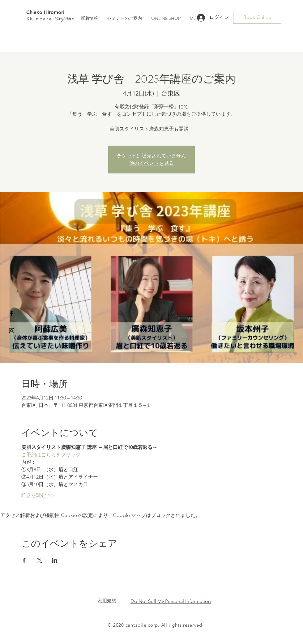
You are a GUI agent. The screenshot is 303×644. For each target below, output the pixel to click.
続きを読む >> (38, 495)
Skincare (41, 19)
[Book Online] (257, 17)
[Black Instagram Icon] (12, 331)
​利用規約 (107, 601)
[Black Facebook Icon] (12, 313)
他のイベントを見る (151, 163)
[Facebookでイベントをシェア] (24, 560)
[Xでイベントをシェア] (39, 560)
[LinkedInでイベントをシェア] (55, 560)
